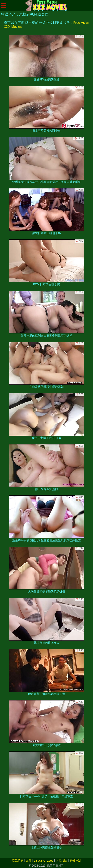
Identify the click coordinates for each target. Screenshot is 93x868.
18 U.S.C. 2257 (44, 861)
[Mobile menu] (4, 6)
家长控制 (75, 861)
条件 (29, 861)
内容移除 (61, 861)
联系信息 (18, 861)
